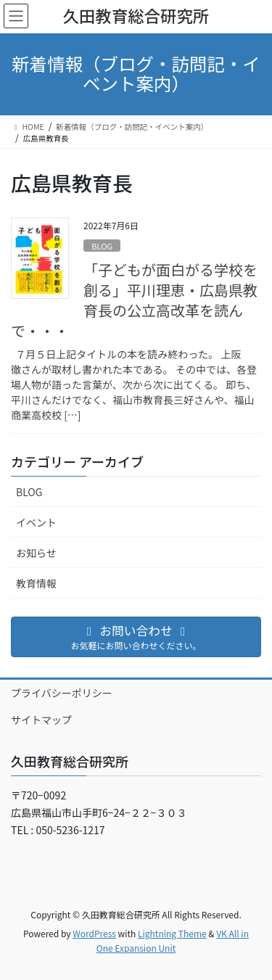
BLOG (102, 246)
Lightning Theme (172, 933)
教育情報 (36, 583)
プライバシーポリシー (62, 693)
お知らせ (36, 553)
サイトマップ (41, 720)
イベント (36, 522)
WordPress (94, 933)
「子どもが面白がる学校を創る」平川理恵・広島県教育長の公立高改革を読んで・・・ (134, 300)
